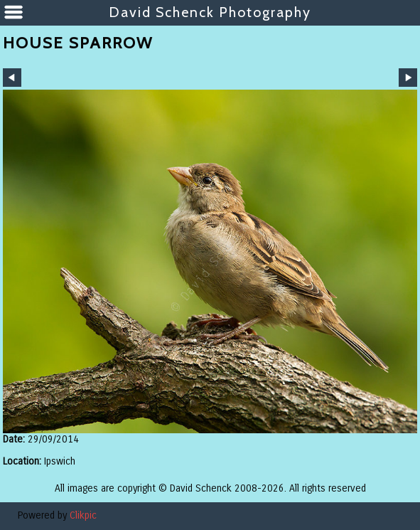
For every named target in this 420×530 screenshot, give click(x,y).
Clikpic (83, 515)
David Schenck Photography (210, 12)
